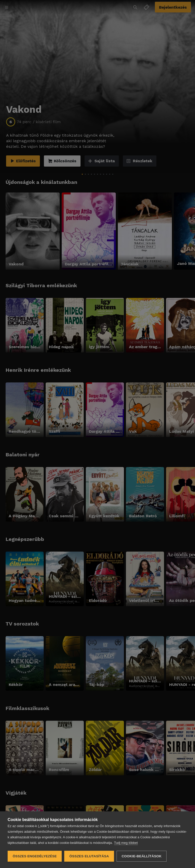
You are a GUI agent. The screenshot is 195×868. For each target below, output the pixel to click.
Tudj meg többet (126, 843)
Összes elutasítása (89, 856)
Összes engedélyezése (35, 856)
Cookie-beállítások (142, 856)
